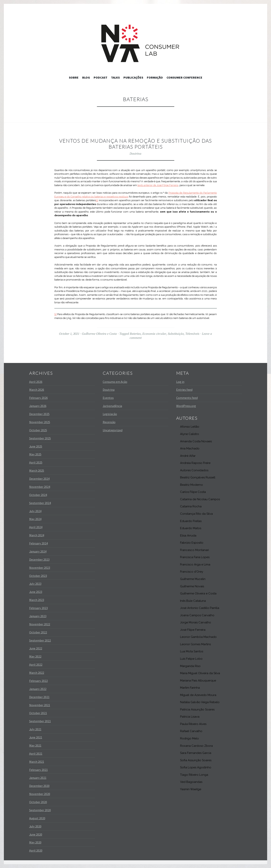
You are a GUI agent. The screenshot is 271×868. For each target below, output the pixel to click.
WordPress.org (186, 406)
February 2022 (38, 681)
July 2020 (35, 826)
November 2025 (40, 422)
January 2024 (38, 551)
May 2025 (35, 454)
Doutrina (135, 153)
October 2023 (38, 576)
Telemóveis (192, 334)
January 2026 (38, 406)
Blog (86, 77)
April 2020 (36, 850)
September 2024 (40, 503)
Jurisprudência (112, 406)
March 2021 (37, 762)
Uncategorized (113, 430)
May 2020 (35, 842)
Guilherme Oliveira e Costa (99, 334)
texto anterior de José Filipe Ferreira (158, 185)
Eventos (108, 398)
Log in (180, 382)
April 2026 (36, 382)
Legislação (110, 414)
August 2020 (37, 818)
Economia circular (154, 334)
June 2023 (36, 592)
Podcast (100, 77)
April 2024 (36, 527)
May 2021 (35, 745)
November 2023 (40, 568)
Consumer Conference (184, 77)
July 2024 (35, 511)
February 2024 (38, 543)
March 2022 (37, 673)
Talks (115, 77)
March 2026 (37, 390)
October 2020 (38, 802)
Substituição (176, 334)
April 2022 (36, 665)
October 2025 (38, 430)
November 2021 (40, 705)
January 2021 (38, 778)
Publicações (133, 77)
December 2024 (39, 479)
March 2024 (37, 535)
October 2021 (38, 713)
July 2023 (35, 584)
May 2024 (35, 519)
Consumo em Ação (115, 382)
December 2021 (39, 697)
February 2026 (38, 398)
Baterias (135, 334)
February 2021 (38, 770)
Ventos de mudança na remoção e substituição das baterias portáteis (135, 144)
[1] (97, 200)
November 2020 (40, 794)
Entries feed (184, 390)
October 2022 (38, 632)
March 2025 (37, 470)
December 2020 (39, 786)
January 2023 (38, 616)
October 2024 (38, 495)
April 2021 (36, 754)
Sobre (74, 77)
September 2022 (40, 640)
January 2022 (38, 689)
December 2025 (39, 414)
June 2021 (36, 737)
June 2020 (36, 834)
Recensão (109, 422)
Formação (155, 77)
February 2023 (38, 608)
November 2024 (40, 487)
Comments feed (187, 398)
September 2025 (40, 438)
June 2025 (36, 446)
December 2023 (39, 559)
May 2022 (35, 656)
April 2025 (36, 462)
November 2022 (40, 624)
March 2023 (37, 600)
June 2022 (36, 648)
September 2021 (40, 721)
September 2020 (40, 810)
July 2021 (35, 729)
